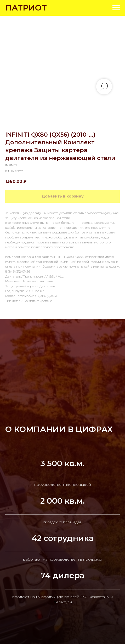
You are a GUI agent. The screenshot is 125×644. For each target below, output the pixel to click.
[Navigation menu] (116, 8)
